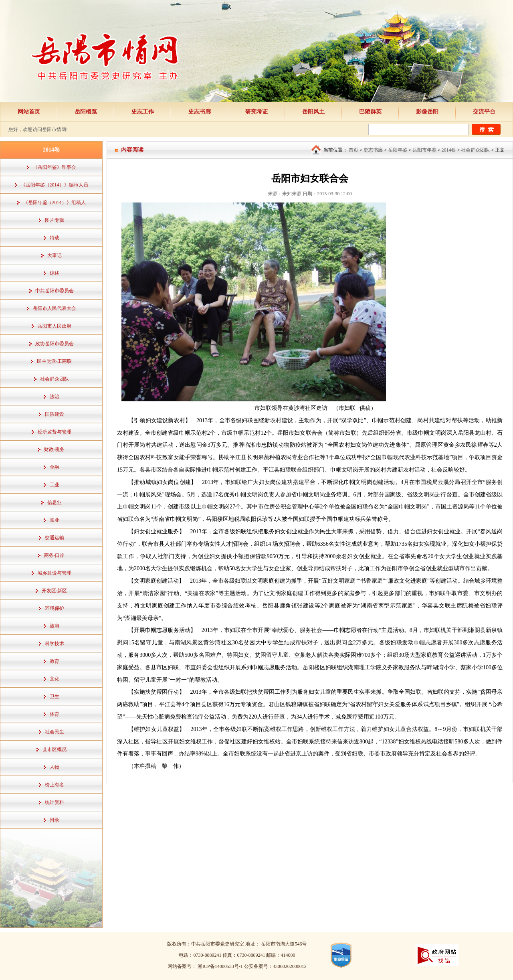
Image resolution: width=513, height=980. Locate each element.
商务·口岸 (54, 555)
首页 (353, 150)
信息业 (55, 502)
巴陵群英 (370, 112)
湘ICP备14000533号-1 (221, 966)
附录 (55, 820)
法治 (55, 397)
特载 (55, 238)
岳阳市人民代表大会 (55, 308)
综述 (55, 273)
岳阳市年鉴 (424, 150)
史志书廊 (200, 112)
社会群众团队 (55, 379)
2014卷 (448, 150)
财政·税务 (54, 450)
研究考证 (256, 112)
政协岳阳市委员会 (55, 344)
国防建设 (55, 414)
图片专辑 (55, 220)
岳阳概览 (86, 112)
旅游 (55, 626)
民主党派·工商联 (54, 361)
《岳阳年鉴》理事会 (55, 167)
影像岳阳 (427, 112)
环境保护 (55, 608)
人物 (55, 767)
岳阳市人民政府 (55, 326)
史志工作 (143, 112)
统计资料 (55, 802)
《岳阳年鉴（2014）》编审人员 (55, 185)
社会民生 (55, 732)
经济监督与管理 (55, 432)
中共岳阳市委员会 (55, 291)
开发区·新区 (54, 591)
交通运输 (55, 538)
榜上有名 (55, 785)
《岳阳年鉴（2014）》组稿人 (55, 202)
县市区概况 (55, 749)
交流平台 (484, 112)
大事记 (55, 255)
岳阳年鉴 (398, 150)
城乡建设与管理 (55, 573)
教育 (55, 661)
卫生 (55, 697)
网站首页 (29, 112)
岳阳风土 (313, 112)
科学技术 (55, 644)
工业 (55, 485)
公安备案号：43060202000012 (275, 966)
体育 (55, 714)
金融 (55, 467)
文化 (55, 679)
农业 (55, 520)
